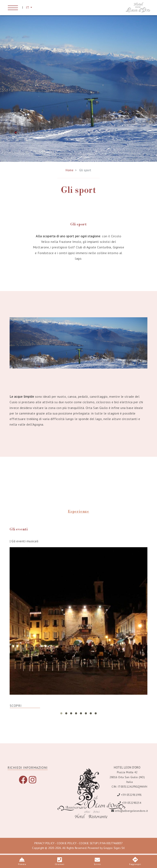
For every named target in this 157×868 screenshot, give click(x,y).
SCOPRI (16, 708)
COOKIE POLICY (67, 845)
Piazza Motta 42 (127, 774)
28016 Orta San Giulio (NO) (127, 779)
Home (70, 172)
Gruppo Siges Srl (114, 850)
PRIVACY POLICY (44, 845)
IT (28, 8)
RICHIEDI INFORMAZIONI (28, 770)
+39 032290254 (132, 805)
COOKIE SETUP (88, 845)
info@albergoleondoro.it (132, 813)
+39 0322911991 (131, 797)
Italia (129, 784)
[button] (61, 715)
